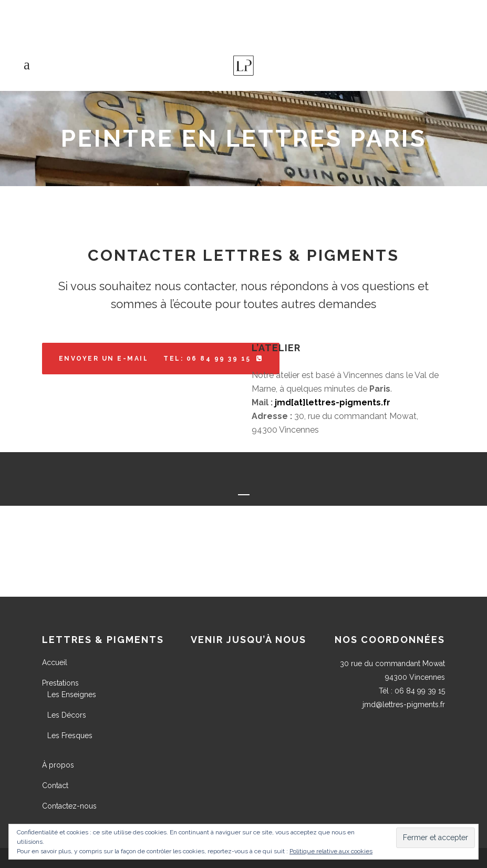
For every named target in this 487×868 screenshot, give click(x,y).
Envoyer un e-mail (110, 359)
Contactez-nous (69, 806)
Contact (55, 785)
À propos (58, 765)
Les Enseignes (72, 695)
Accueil (55, 662)
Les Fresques (70, 736)
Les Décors (67, 715)
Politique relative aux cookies (331, 851)
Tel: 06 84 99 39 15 (213, 359)
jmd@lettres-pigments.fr (404, 704)
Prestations (60, 683)
